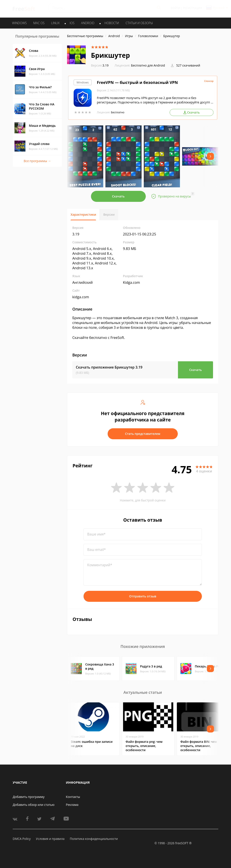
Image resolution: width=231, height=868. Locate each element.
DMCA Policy (22, 839)
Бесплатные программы (85, 36)
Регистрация (192, 8)
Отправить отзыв (143, 596)
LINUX (55, 23)
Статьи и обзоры (139, 23)
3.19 (100, 65)
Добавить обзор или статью (34, 805)
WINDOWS (19, 23)
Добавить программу (29, 797)
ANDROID (88, 23)
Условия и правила (50, 839)
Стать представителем (143, 434)
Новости (112, 23)
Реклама (72, 805)
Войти (175, 8)
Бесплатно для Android (148, 65)
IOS (72, 23)
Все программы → (37, 161)
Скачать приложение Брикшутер (109, 367)
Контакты (73, 797)
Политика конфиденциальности (94, 839)
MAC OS (39, 23)
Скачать (118, 196)
